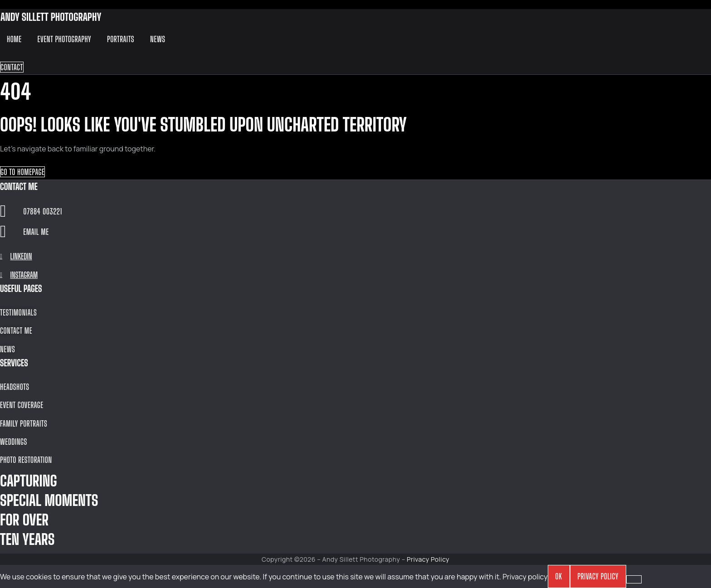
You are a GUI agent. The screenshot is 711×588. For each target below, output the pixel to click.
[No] (634, 579)
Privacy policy (525, 577)
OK (559, 576)
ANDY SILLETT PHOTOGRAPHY (51, 17)
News (158, 39)
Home (14, 39)
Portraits (121, 39)
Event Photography (64, 39)
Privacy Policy (428, 559)
